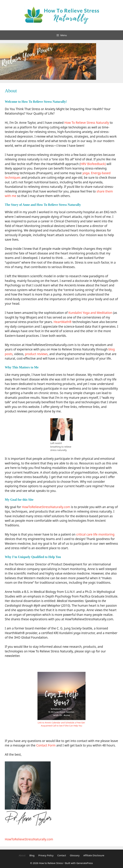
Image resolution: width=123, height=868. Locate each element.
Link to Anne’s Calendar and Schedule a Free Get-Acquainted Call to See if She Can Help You (61, 724)
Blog (32, 855)
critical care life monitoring (95, 534)
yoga (86, 173)
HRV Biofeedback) (93, 164)
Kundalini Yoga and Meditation (90, 313)
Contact (62, 855)
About (22, 855)
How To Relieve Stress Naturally (87, 123)
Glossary (75, 855)
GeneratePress (85, 863)
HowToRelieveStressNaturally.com (46, 507)
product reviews (36, 354)
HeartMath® (63, 322)
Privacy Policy (46, 855)
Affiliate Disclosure (94, 855)
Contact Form (46, 745)
